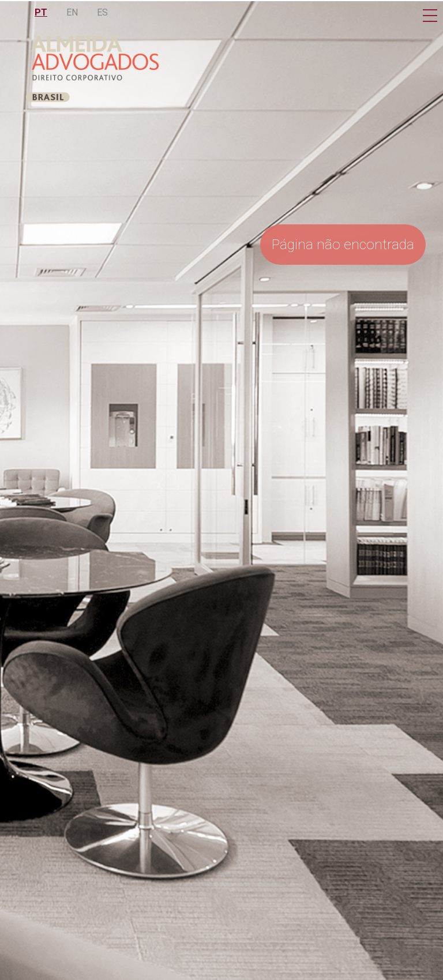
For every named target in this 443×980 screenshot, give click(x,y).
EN (72, 12)
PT (41, 12)
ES (102, 12)
